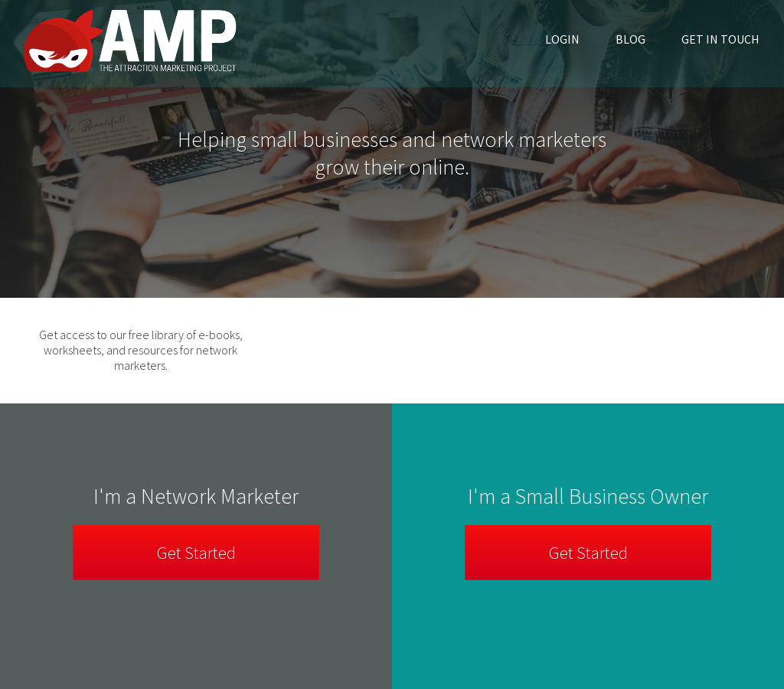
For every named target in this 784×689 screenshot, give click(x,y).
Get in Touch (720, 39)
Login (562, 39)
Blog (630, 39)
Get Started (588, 553)
